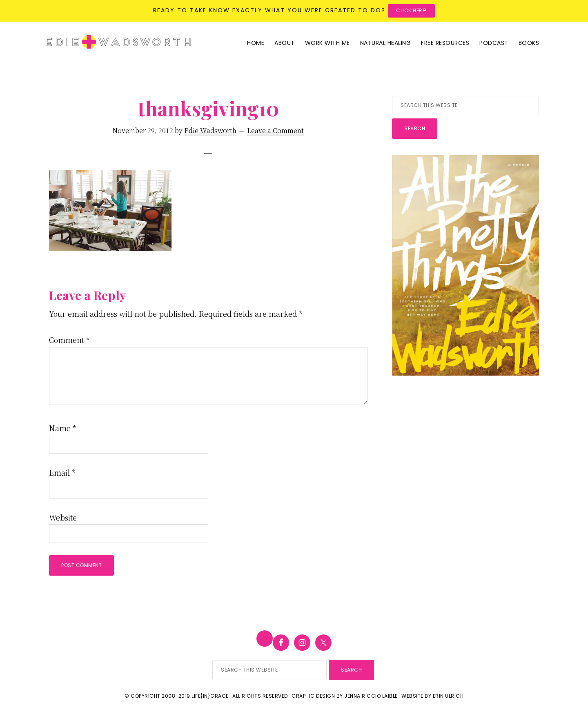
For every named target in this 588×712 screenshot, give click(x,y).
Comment (69, 340)
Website (63, 517)
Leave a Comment (275, 130)
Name (63, 428)
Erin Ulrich (448, 696)
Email (62, 472)
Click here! (411, 10)
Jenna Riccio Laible (371, 696)
